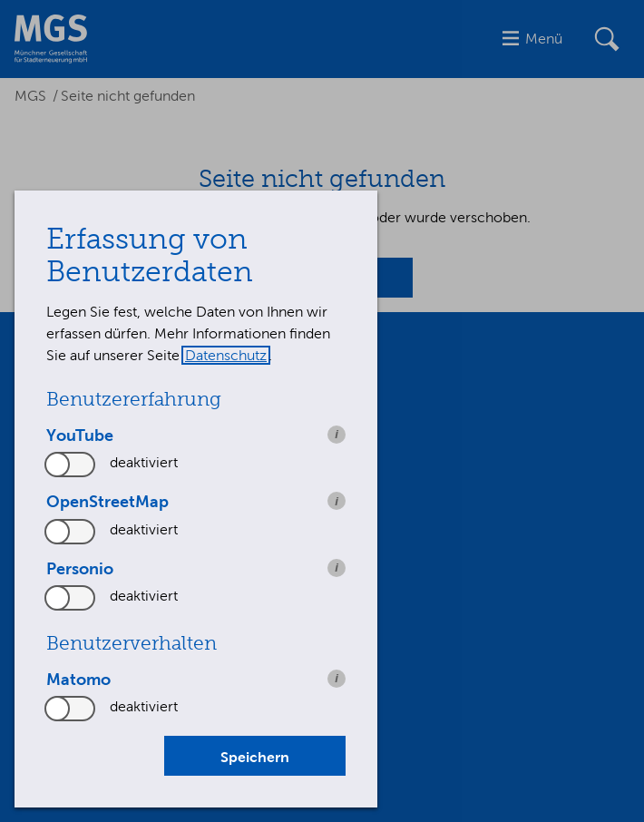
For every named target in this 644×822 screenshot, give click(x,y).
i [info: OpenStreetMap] (337, 501)
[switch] (71, 465)
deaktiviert (144, 462)
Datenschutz (226, 355)
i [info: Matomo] (337, 678)
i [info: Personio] (337, 568)
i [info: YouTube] (337, 434)
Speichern (255, 757)
